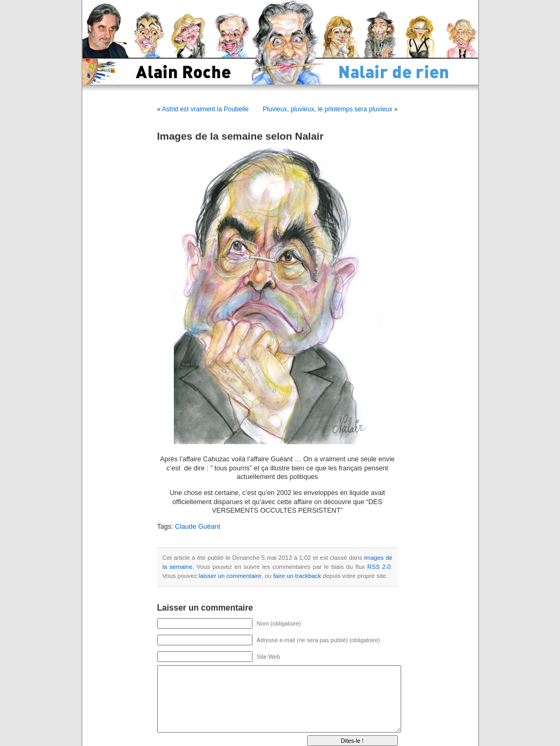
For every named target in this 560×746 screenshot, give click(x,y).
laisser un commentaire (230, 576)
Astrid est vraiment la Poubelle (205, 109)
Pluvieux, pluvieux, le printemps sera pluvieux (327, 109)
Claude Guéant (198, 527)
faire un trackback (297, 576)
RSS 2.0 (379, 567)
